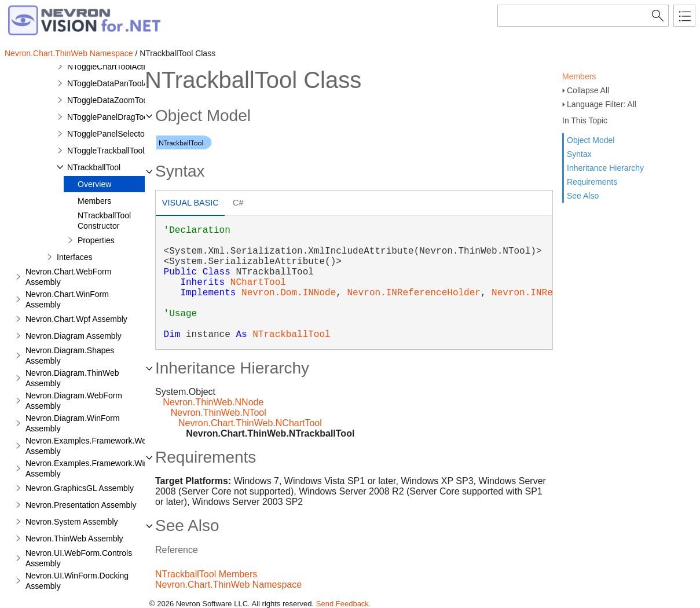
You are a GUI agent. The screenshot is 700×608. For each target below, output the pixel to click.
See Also (583, 196)
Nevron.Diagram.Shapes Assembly (70, 356)
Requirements (592, 182)
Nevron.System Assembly (72, 522)
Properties (96, 240)
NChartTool (258, 283)
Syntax (579, 154)
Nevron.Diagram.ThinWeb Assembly (72, 378)
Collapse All (588, 90)
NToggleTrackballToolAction (117, 151)
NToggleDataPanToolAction (116, 83)
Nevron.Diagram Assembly (74, 336)
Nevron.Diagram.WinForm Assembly (73, 423)
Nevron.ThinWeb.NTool (219, 413)
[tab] (190, 204)
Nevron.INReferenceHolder (413, 293)
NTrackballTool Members (206, 574)
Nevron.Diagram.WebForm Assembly (74, 401)
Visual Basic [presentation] (190, 203)
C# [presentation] (238, 203)
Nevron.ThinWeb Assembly (74, 539)
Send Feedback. (344, 604)
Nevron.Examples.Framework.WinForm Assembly (96, 468)
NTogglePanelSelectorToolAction (126, 134)
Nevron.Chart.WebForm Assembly (68, 277)
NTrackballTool (94, 167)
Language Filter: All (602, 104)
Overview (94, 184)
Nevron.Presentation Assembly (81, 505)
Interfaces (74, 257)
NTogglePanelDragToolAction (120, 117)
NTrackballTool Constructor (104, 221)
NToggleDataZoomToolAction (120, 100)
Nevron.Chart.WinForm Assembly (67, 299)
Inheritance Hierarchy (605, 168)
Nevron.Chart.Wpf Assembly (76, 319)
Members (579, 76)
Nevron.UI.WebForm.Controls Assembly (79, 558)
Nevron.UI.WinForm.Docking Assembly (77, 581)
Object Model (591, 140)
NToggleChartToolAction (111, 67)
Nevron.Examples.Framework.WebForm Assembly (98, 446)
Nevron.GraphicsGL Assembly (80, 488)
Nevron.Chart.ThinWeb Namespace (69, 53)
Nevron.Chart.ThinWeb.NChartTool (250, 423)
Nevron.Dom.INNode (289, 293)
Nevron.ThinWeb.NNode (213, 402)
